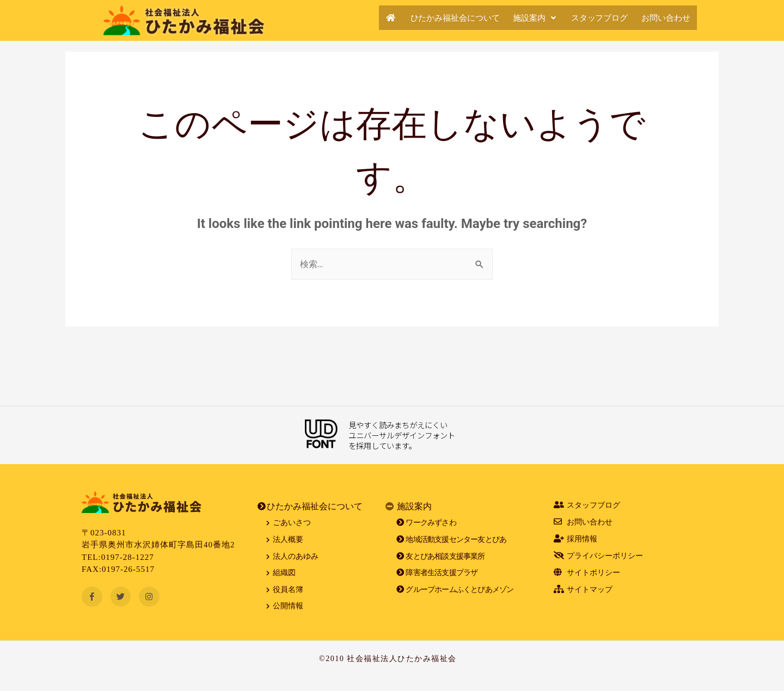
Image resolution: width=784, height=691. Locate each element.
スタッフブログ (590, 18)
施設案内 (519, 18)
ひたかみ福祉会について (432, 18)
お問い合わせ (663, 18)
